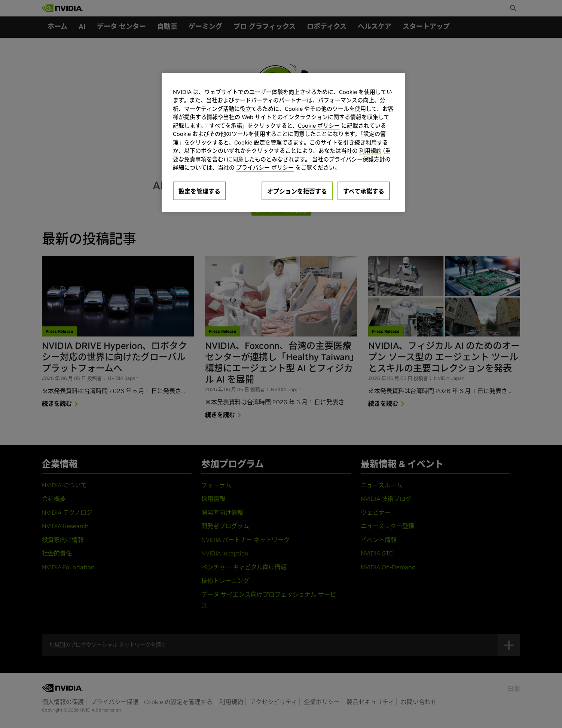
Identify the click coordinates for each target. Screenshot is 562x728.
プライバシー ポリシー (265, 167)
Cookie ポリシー (319, 126)
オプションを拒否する (297, 191)
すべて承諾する (364, 191)
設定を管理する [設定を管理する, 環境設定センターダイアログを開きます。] (199, 191)
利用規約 (370, 151)
